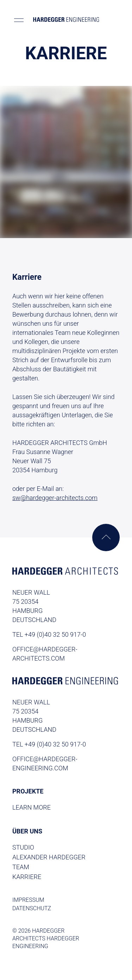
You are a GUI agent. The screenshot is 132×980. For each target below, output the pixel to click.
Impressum (28, 900)
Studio (23, 847)
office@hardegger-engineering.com (45, 763)
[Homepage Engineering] (65, 682)
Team (21, 867)
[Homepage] (66, 20)
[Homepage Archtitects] (65, 572)
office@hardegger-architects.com (45, 654)
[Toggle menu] (19, 20)
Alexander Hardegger (49, 857)
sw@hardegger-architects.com (55, 498)
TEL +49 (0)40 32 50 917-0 (49, 634)
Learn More (32, 807)
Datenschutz (32, 908)
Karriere (27, 877)
